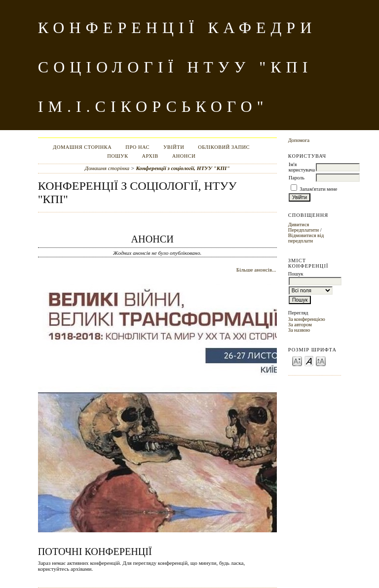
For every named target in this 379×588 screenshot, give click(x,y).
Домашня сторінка (82, 147)
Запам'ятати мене (318, 189)
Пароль (297, 178)
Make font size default (309, 361)
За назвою (299, 330)
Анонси (184, 156)
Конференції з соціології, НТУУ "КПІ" (183, 168)
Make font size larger (321, 361)
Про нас (137, 147)
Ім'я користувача (302, 167)
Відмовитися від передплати (306, 238)
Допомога (299, 140)
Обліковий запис (224, 147)
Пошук (117, 156)
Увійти (174, 147)
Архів (150, 156)
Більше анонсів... (256, 270)
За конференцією (307, 319)
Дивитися (299, 225)
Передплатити (303, 230)
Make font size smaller (297, 361)
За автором (300, 325)
